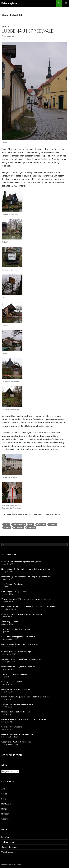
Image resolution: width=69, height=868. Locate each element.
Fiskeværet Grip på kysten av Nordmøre (18, 667)
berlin (7, 524)
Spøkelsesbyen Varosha (12, 727)
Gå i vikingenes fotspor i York (14, 592)
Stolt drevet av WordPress (11, 865)
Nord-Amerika (7, 804)
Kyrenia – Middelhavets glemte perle (17, 704)
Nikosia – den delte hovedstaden (16, 712)
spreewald (19, 528)
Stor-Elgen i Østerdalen (12, 682)
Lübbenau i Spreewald (28, 31)
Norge (4, 809)
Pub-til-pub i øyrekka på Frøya (14, 674)
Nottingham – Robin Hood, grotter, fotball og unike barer (26, 569)
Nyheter (5, 814)
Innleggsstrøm (8, 842)
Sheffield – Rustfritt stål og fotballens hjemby (21, 562)
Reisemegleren (10, 3)
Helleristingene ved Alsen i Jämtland (17, 734)
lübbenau (41, 524)
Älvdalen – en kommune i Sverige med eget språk (22, 659)
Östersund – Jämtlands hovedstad (16, 742)
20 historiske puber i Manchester (16, 629)
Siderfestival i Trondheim (12, 584)
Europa (5, 26)
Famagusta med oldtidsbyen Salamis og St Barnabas (24, 719)
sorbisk (7, 528)
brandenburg (19, 524)
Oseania (5, 819)
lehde (31, 524)
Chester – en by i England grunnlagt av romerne (22, 614)
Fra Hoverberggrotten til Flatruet (16, 689)
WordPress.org (8, 852)
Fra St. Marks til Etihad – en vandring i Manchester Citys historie (29, 607)
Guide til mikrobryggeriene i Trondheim (18, 637)
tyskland (31, 528)
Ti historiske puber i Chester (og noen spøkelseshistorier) (26, 599)
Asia (3, 789)
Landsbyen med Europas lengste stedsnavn (20, 644)
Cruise (4, 794)
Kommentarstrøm (9, 847)
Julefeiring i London (10, 622)
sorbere (53, 524)
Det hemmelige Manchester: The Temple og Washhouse (26, 577)
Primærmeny (66, 3)
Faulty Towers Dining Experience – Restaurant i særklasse (26, 697)
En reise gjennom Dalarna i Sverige (16, 652)
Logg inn (5, 837)
